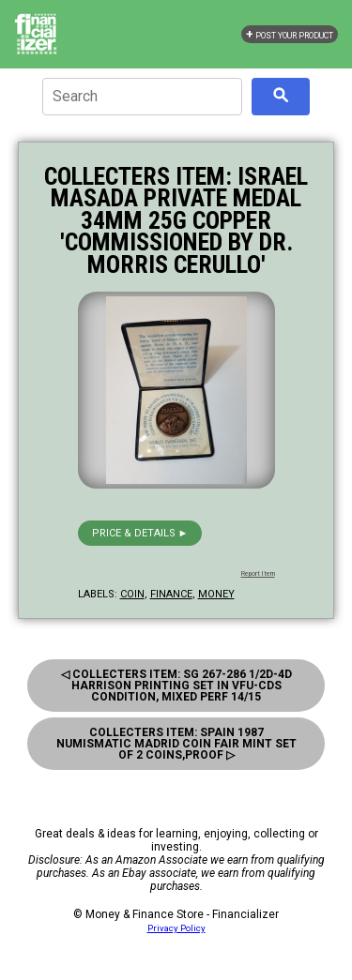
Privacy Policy (176, 928)
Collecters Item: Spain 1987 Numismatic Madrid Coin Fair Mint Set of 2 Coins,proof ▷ (176, 744)
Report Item (258, 574)
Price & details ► (140, 533)
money (216, 594)
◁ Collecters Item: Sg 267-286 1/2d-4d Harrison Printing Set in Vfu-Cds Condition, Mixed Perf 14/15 (176, 686)
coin (132, 594)
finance (171, 594)
